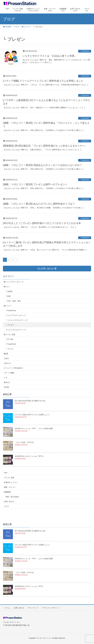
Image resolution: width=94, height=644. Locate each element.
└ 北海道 (9, 291)
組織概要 (7, 492)
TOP (6, 473)
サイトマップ (33, 608)
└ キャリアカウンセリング (16, 315)
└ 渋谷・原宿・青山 (13, 301)
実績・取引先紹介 (12, 497)
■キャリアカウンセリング (14, 282)
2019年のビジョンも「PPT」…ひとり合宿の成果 (34, 428)
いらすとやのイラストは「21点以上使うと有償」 (50, 56)
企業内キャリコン (11, 482)
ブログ (6, 506)
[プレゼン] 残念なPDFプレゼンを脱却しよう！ (33, 415)
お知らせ (7, 363)
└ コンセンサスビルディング (17, 320)
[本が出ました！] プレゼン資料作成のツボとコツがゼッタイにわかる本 (42, 223)
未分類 (6, 387)
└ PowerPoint (85, 51)
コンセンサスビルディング (16, 330)
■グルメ (7, 287)
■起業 (6, 354)
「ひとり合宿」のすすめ (24, 442)
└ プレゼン (10, 325)
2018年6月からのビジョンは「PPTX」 (30, 456)
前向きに (7, 382)
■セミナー (8, 306)
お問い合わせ (9, 502)
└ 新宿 (8, 296)
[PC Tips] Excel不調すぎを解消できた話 (30, 401)
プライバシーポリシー (51, 608)
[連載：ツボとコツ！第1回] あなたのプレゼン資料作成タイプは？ (39, 204)
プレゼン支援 (9, 478)
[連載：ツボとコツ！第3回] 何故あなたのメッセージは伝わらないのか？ (43, 165)
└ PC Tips (9, 339)
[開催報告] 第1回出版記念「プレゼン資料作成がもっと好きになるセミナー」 (45, 146)
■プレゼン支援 (9, 334)
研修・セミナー (10, 487)
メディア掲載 (9, 373)
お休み (6, 358)
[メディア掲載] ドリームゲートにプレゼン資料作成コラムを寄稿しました (43, 81)
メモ (6, 378)
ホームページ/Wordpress (13, 368)
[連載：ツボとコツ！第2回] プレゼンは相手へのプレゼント (35, 184)
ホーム (7, 608)
